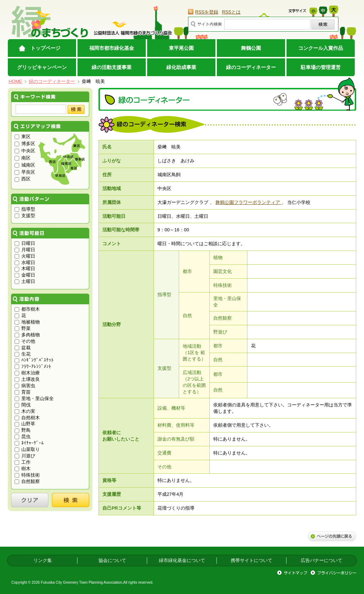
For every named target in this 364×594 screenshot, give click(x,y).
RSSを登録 (207, 12)
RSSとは (231, 12)
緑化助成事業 (181, 67)
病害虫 (25, 386)
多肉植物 (27, 335)
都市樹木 (27, 309)
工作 (23, 462)
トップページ (45, 48)
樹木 (23, 469)
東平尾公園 (181, 48)
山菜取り (27, 449)
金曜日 (25, 275)
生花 (23, 354)
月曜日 (25, 250)
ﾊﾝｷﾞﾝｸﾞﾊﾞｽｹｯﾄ (34, 360)
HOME (15, 81)
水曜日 (25, 262)
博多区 (25, 144)
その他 (25, 341)
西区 (23, 179)
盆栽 (23, 348)
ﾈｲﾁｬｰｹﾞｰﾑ (29, 443)
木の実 (25, 411)
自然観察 (27, 481)
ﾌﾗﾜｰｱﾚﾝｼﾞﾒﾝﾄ (33, 366)
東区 (23, 136)
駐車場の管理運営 (321, 67)
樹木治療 (27, 373)
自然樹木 (27, 418)
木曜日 (25, 269)
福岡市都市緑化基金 (112, 48)
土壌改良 (27, 379)
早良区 (25, 172)
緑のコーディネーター (251, 67)
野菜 (23, 328)
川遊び (25, 456)
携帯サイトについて (251, 560)
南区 (23, 158)
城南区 (25, 165)
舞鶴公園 (251, 48)
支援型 (25, 215)
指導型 (25, 209)
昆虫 (23, 437)
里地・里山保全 (34, 398)
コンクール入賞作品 (321, 48)
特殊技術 (27, 475)
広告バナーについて (322, 560)
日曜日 (25, 243)
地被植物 (27, 322)
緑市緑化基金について (182, 560)
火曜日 (25, 256)
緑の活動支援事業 (112, 67)
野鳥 (23, 430)
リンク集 (43, 560)
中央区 (25, 151)
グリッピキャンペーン (42, 67)
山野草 (25, 424)
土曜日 (25, 281)
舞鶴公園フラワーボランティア (248, 202)
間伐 (23, 405)
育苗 (23, 392)
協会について (112, 560)
